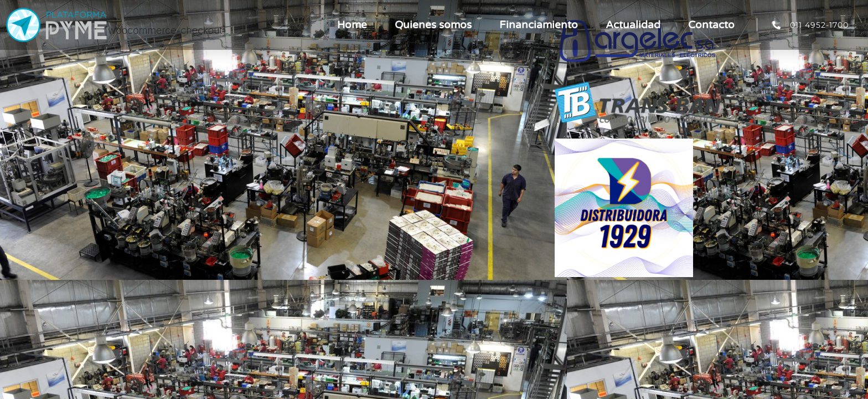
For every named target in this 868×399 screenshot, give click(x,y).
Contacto (711, 25)
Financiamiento (539, 25)
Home (352, 25)
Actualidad (633, 25)
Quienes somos (433, 25)
